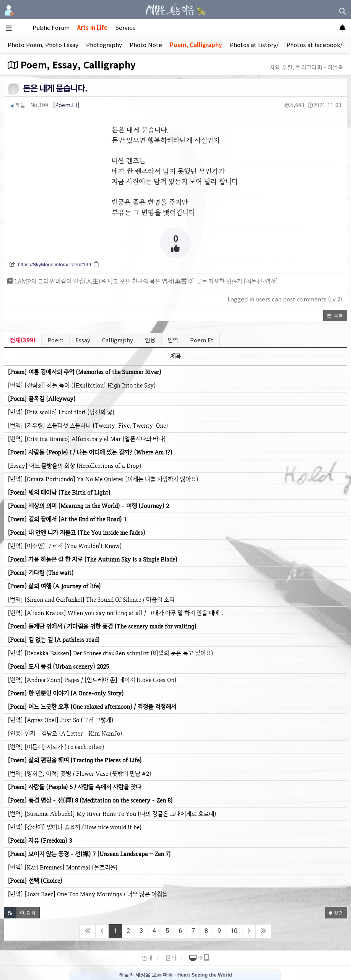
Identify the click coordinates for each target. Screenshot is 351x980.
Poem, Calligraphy (196, 45)
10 (234, 931)
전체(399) (23, 340)
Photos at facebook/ (314, 45)
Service (125, 27)
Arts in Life (92, 27)
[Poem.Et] (66, 105)
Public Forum (51, 27)
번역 (173, 340)
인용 (150, 340)
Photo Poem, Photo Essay (43, 45)
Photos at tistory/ (254, 45)
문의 (171, 958)
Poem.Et (202, 340)
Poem (55, 340)
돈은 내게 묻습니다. (55, 88)
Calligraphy (118, 340)
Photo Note (146, 45)
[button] (335, 316)
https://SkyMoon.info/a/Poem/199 (55, 265)
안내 (147, 958)
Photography (104, 45)
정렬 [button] (336, 912)
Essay (83, 340)
